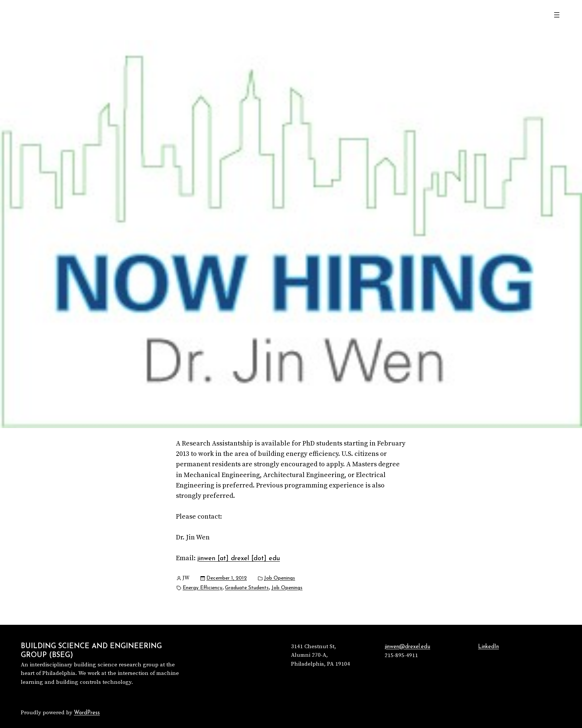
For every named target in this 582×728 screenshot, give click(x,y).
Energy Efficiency (202, 588)
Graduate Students (247, 588)
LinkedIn (488, 647)
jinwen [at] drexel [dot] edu (238, 559)
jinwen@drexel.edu (407, 647)
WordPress (87, 713)
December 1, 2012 (227, 578)
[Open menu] (557, 15)
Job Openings (279, 578)
